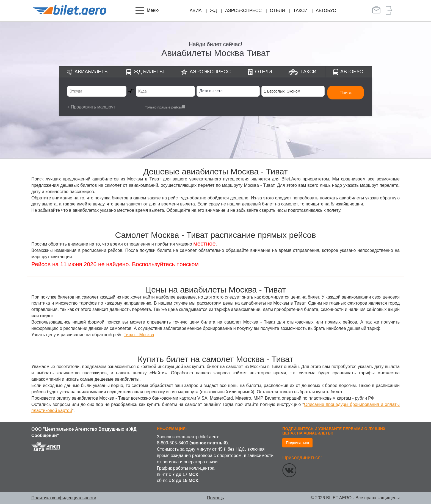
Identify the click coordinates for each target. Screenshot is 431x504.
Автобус (326, 11)
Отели (277, 11)
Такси (300, 11)
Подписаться (297, 443)
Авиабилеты (92, 72)
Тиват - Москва (139, 335)
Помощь (215, 498)
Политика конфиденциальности (64, 498)
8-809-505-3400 (173, 443)
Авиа (196, 11)
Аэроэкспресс (243, 11)
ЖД (213, 11)
